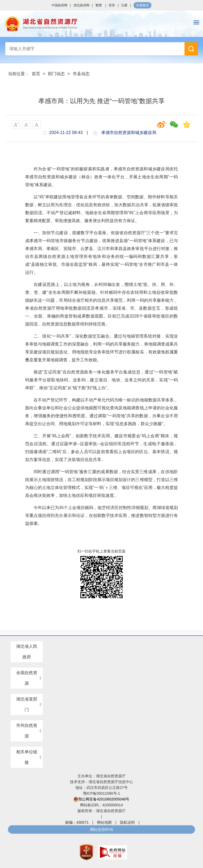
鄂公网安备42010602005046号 (101, 799)
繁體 (99, 5)
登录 (112, 5)
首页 (36, 74)
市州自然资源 (27, 731)
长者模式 (142, 5)
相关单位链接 (27, 757)
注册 (124, 5)
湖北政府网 (81, 5)
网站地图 (104, 822)
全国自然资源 (27, 678)
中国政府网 (59, 5)
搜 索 (191, 49)
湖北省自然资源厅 (101, 24)
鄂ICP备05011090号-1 (101, 793)
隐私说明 (127, 822)
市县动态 (81, 74)
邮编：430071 (77, 822)
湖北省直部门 (27, 704)
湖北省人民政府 (27, 652)
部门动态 (56, 74)
